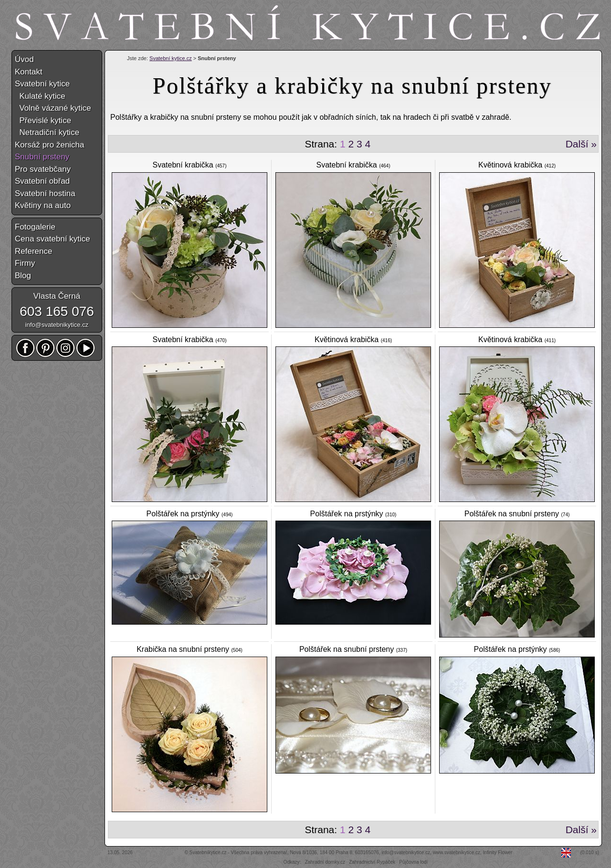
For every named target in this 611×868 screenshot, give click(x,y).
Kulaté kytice (40, 96)
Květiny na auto (43, 205)
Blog (23, 276)
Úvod (24, 59)
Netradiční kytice (47, 132)
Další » (581, 144)
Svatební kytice (42, 84)
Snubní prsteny (42, 157)
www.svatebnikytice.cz (457, 852)
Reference (33, 251)
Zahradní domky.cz (325, 862)
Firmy (25, 263)
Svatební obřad (42, 181)
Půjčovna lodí (413, 862)
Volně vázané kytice (53, 108)
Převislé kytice (43, 120)
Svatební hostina (45, 193)
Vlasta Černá (57, 296)
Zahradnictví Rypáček (372, 862)
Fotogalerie (35, 227)
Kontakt (29, 72)
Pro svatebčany (43, 169)
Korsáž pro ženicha (50, 145)
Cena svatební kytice (53, 239)
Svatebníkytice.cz (208, 852)
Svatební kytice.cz (171, 58)
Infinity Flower (498, 852)
